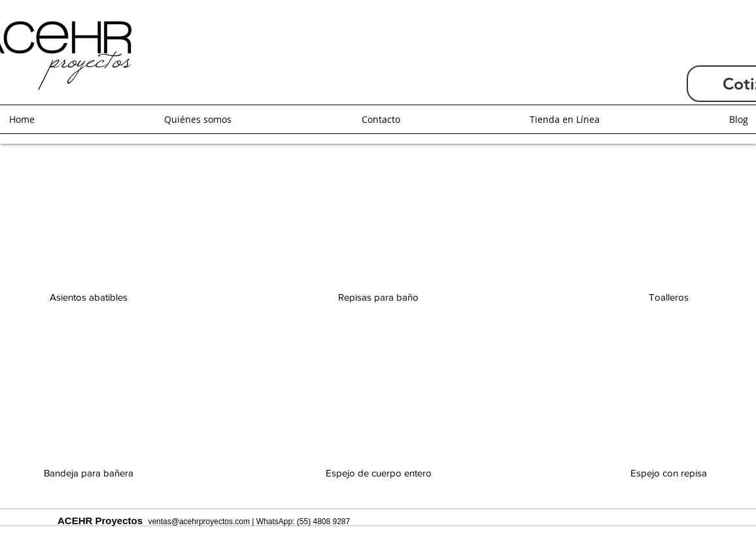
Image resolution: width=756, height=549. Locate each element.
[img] (378, 435)
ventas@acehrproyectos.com (199, 522)
